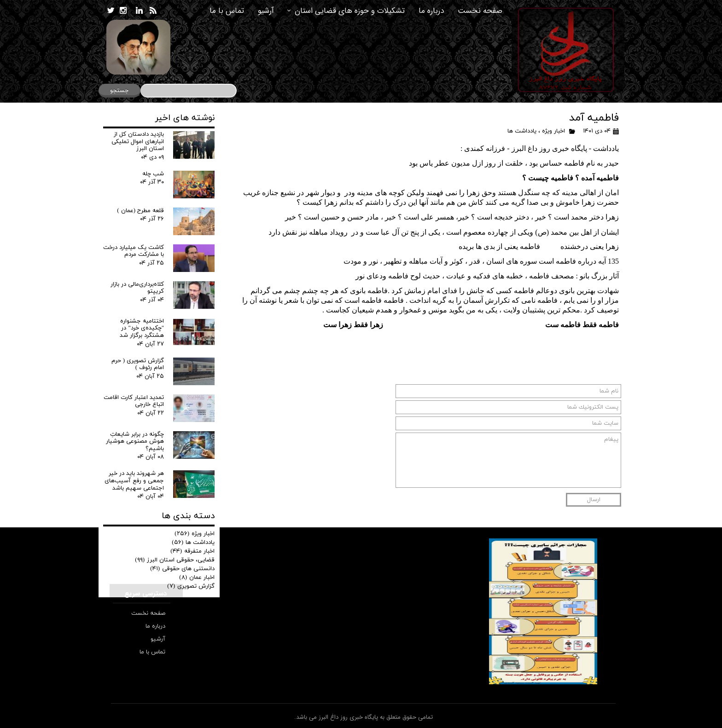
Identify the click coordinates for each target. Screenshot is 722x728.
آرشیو (266, 11)
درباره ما (431, 11)
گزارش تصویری (191, 586)
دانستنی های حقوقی (182, 569)
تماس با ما (227, 11)
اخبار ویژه (553, 131)
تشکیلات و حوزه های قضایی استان (350, 11)
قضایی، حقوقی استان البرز (175, 560)
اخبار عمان (197, 578)
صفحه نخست (480, 11)
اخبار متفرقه (192, 551)
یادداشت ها (522, 131)
